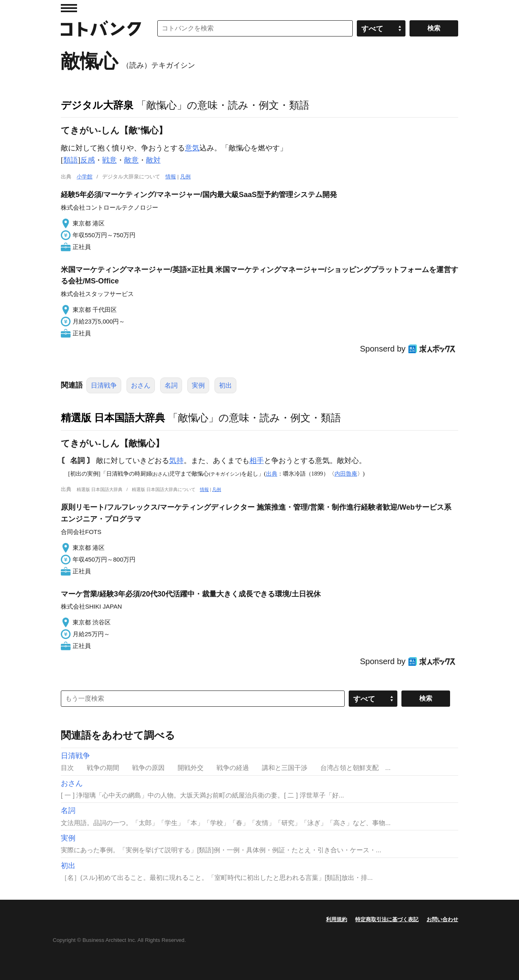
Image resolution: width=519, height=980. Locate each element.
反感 (88, 160)
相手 (257, 461)
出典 (272, 474)
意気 (192, 148)
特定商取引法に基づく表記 (387, 919)
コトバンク (101, 28)
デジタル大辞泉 (97, 105)
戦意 (109, 160)
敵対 (153, 160)
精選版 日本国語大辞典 (113, 418)
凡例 (185, 177)
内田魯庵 (346, 474)
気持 (176, 461)
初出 (225, 385)
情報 (171, 177)
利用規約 (337, 919)
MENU (69, 8)
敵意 (131, 160)
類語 (71, 160)
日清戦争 (104, 385)
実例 (198, 385)
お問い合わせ (442, 919)
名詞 (171, 385)
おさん (141, 385)
